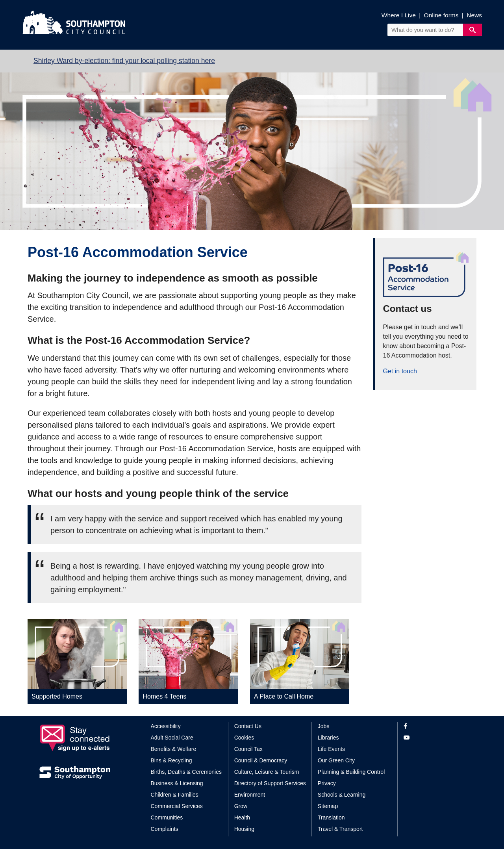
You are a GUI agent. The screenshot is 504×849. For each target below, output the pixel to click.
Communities (167, 817)
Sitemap (328, 806)
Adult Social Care (172, 738)
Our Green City (336, 760)
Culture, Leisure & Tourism (267, 772)
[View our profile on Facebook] (434, 726)
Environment (250, 795)
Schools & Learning (342, 795)
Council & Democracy (261, 760)
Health (242, 817)
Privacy (327, 783)
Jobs (324, 726)
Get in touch (400, 371)
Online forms (441, 15)
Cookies (244, 738)
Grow (241, 806)
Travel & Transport (340, 829)
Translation (331, 817)
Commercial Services (177, 806)
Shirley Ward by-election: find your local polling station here (124, 61)
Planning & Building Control (351, 772)
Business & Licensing (177, 783)
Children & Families (175, 795)
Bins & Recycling (171, 760)
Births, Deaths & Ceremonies (186, 772)
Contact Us (248, 726)
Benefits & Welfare (174, 749)
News (474, 15)
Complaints (165, 829)
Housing (244, 829)
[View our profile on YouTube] (434, 738)
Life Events (331, 749)
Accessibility (166, 726)
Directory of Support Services (270, 783)
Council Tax (248, 749)
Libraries (328, 738)
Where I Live (399, 15)
